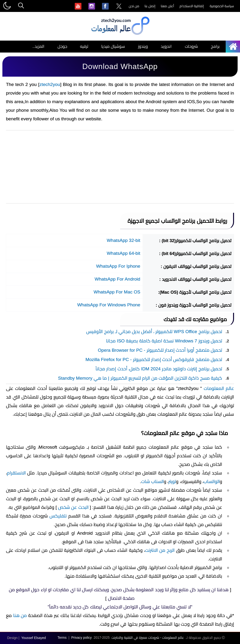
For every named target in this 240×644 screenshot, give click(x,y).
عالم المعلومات (219, 388)
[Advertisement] (120, 167)
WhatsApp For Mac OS (117, 292)
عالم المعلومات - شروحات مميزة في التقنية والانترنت (148, 638)
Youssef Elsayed (34, 638)
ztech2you (50, 84)
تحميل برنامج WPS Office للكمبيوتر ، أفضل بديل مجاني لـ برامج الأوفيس (154, 332)
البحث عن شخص (73, 507)
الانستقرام (16, 473)
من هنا (20, 615)
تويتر (172, 482)
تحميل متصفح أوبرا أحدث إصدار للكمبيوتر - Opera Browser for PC (160, 350)
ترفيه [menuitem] (84, 46)
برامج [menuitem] (215, 46)
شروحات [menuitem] (191, 46)
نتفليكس (58, 516)
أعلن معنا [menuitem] (167, 6)
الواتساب (212, 482)
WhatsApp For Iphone (118, 266)
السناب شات (152, 482)
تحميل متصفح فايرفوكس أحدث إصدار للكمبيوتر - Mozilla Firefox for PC (154, 359)
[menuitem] (119, 7)
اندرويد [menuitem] (166, 46)
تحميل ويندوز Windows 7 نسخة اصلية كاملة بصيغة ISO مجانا (164, 341)
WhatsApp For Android (117, 279)
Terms (62, 638)
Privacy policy (81, 638)
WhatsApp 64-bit (123, 253)
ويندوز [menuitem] (143, 46)
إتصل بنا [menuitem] (150, 6)
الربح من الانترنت (160, 550)
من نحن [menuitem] (134, 6)
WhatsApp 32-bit (123, 240)
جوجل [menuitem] (62, 46)
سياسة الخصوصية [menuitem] (222, 6)
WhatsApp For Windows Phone (109, 305)
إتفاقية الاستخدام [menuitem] (192, 6)
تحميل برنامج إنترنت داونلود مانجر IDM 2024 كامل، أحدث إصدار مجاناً (159, 369)
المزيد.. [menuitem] (38, 46)
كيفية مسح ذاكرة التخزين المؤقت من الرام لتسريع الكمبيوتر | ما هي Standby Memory (140, 378)
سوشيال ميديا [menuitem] (113, 46)
